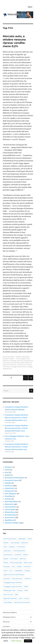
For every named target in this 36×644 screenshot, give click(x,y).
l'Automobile (10, 509)
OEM (26, 587)
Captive (12, 547)
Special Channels (10, 598)
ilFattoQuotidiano (12, 502)
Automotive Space (12, 480)
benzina (25, 543)
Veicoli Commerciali (22, 602)
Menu (30, 7)
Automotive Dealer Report (15, 478)
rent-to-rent (8, 594)
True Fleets (8, 602)
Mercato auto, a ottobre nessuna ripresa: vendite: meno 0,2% (14, 41)
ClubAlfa (8, 483)
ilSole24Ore (9, 504)
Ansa (7, 472)
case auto (20, 361)
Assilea (7, 475)
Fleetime (8, 499)
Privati (20, 590)
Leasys (27, 571)
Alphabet (22, 539)
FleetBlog (8, 496)
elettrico (23, 559)
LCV (11, 571)
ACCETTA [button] (28, 641)
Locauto (7, 579)
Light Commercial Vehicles (14, 575)
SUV (21, 598)
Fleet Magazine (11, 494)
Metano (9, 367)
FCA (8, 365)
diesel (23, 363)
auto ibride (13, 361)
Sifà (16, 594)
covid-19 (13, 363)
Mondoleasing (10, 515)
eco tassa (14, 559)
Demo (18, 363)
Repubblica (26, 357)
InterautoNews (10, 507)
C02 (5, 547)
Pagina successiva (31, 380)
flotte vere (28, 563)
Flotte (11, 365)
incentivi (20, 365)
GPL (15, 365)
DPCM (27, 363)
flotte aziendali (16, 563)
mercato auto (17, 579)
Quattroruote (10, 517)
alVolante (8, 467)
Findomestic (9, 491)
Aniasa (7, 470)
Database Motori (9, 617)
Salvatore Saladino (9, 359)
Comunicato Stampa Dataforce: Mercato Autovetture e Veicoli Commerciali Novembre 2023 (17, 418)
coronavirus (6, 363)
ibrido (19, 567)
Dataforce (19, 357)
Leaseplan (19, 571)
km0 (25, 365)
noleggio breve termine (19, 367)
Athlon (6, 543)
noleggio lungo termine (13, 587)
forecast (7, 567)
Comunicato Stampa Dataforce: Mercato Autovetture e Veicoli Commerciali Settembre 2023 (17, 447)
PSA (26, 590)
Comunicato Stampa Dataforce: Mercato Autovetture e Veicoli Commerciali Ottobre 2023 (17, 428)
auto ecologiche (21, 359)
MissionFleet (10, 512)
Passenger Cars (9, 590)
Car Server (21, 547)
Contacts (6, 626)
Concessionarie (28, 361)
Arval (30, 539)
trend (27, 598)
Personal (6, 622)
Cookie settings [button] (16, 641)
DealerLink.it (10, 488)
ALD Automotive (10, 539)
